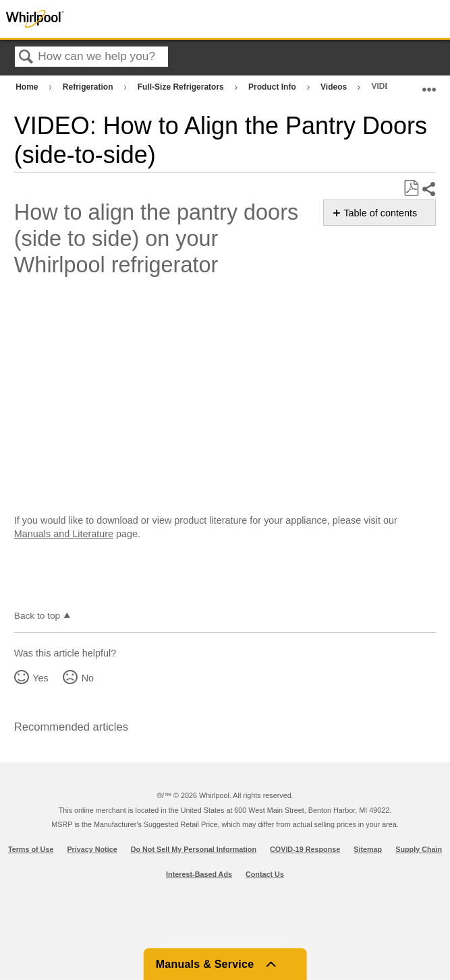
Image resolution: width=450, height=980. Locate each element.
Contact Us (265, 874)
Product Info (273, 87)
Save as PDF (411, 188)
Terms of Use (31, 849)
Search (26, 58)
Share (428, 189)
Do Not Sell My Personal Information (194, 849)
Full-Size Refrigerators (182, 87)
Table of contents (380, 213)
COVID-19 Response (305, 849)
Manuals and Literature (64, 534)
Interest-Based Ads (199, 874)
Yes (40, 678)
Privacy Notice (92, 849)
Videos (335, 87)
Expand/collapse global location (429, 84)
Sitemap (368, 849)
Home (28, 87)
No (88, 678)
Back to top (37, 616)
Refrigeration (89, 87)
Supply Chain (419, 849)
